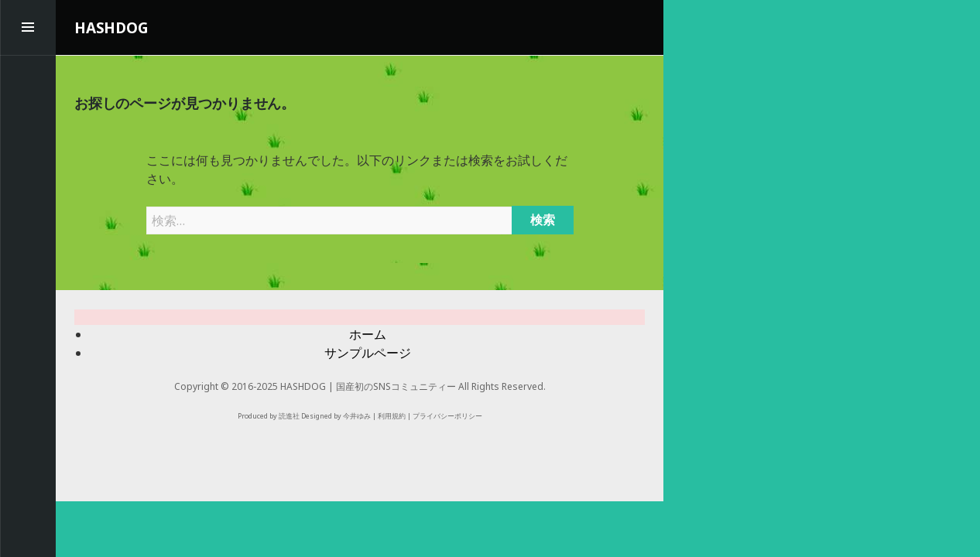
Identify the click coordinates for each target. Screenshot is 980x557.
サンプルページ (368, 353)
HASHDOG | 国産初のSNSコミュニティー (368, 386)
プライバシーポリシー (447, 416)
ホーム (368, 334)
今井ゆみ (357, 416)
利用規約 (392, 416)
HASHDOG (111, 28)
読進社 (289, 416)
